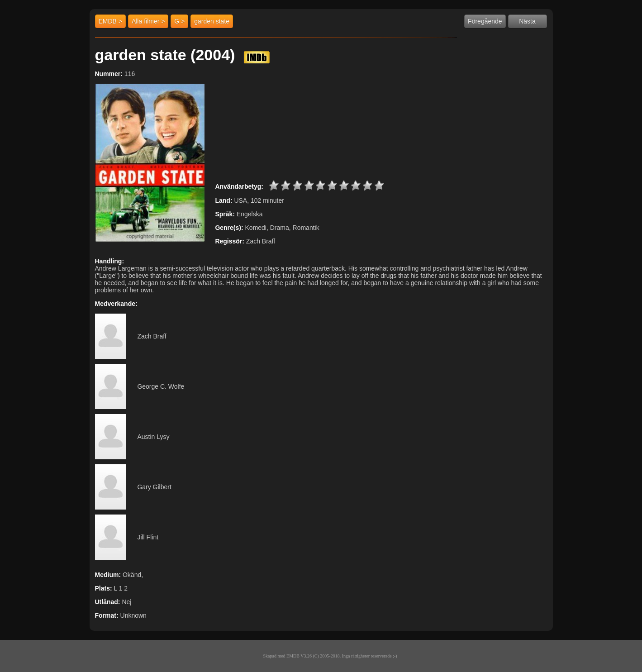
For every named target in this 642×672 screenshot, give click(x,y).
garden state (212, 21)
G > (179, 21)
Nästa (527, 21)
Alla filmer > (148, 21)
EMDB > (111, 21)
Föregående (485, 21)
